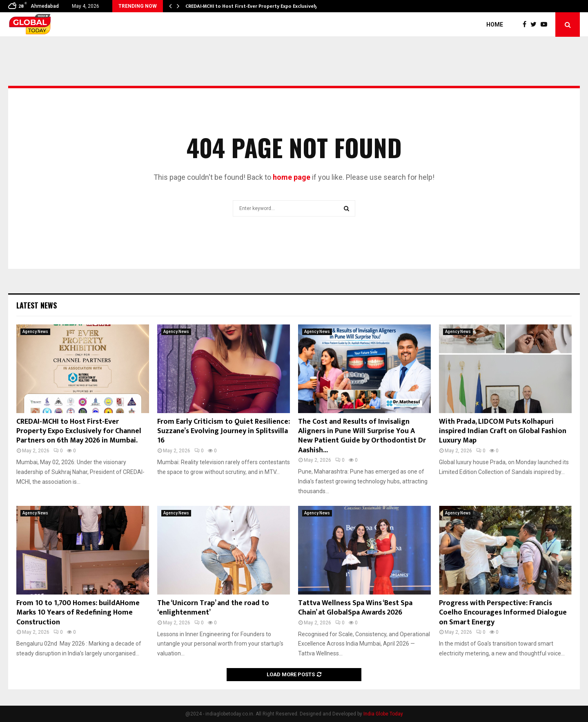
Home (495, 25)
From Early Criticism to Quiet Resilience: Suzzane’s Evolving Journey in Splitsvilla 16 (224, 431)
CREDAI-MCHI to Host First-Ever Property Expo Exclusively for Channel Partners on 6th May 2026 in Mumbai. (79, 431)
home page (292, 177)
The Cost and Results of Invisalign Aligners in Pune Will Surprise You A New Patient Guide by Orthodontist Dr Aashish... (362, 436)
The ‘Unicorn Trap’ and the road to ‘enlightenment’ (213, 608)
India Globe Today (383, 714)
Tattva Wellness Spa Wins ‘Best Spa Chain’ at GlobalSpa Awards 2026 (355, 608)
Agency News (35, 332)
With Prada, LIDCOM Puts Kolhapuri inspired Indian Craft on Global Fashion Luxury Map (503, 431)
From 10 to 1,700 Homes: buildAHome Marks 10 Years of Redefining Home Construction (78, 613)
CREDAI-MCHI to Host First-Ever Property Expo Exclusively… (253, 6)
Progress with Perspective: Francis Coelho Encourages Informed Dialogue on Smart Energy (503, 613)
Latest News (37, 305)
